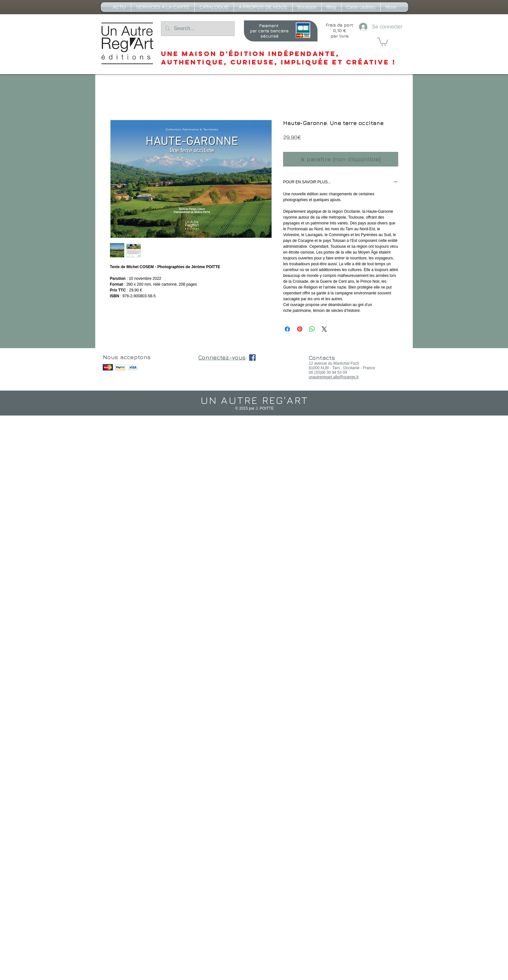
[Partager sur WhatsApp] (312, 329)
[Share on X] (324, 329)
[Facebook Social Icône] (252, 358)
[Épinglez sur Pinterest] (300, 329)
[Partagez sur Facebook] (287, 329)
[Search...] (197, 29)
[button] (383, 41)
